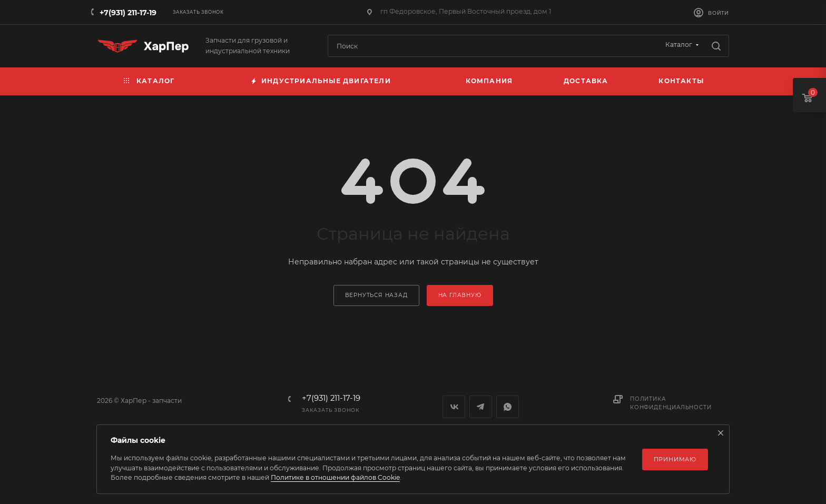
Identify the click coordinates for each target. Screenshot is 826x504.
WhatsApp (508, 407)
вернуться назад (376, 295)
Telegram (481, 407)
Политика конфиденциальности (671, 403)
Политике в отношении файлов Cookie (335, 477)
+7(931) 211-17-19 (128, 13)
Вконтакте (454, 407)
